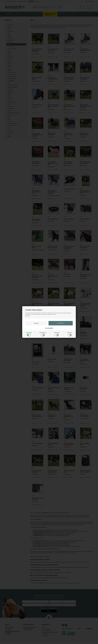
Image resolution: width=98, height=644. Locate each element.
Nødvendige (29, 334)
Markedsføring (43, 334)
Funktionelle (57, 334)
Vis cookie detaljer (49, 328)
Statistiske (70, 334)
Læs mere (27, 316)
